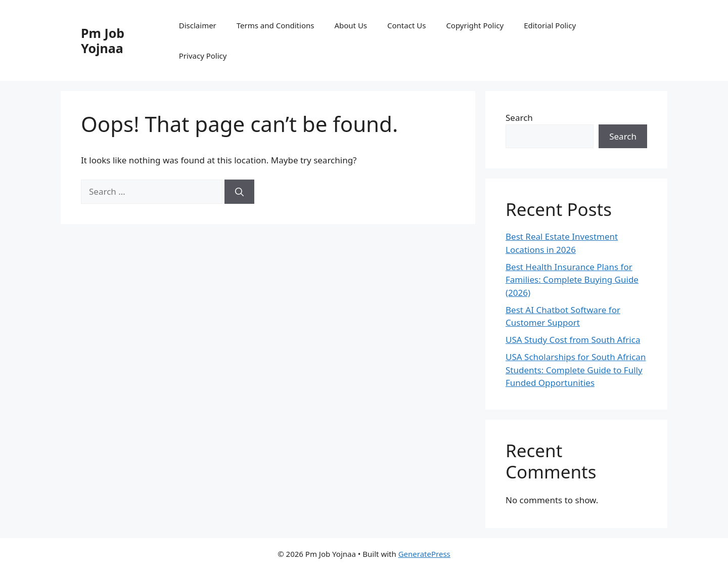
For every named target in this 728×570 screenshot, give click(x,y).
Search (519, 118)
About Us (351, 25)
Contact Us (406, 25)
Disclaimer (198, 25)
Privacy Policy (203, 56)
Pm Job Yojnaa (103, 40)
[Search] (239, 192)
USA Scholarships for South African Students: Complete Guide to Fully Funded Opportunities (576, 370)
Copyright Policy (475, 25)
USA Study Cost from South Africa (573, 340)
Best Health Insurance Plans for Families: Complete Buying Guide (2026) (572, 280)
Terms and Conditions (276, 25)
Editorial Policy (550, 25)
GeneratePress (424, 554)
